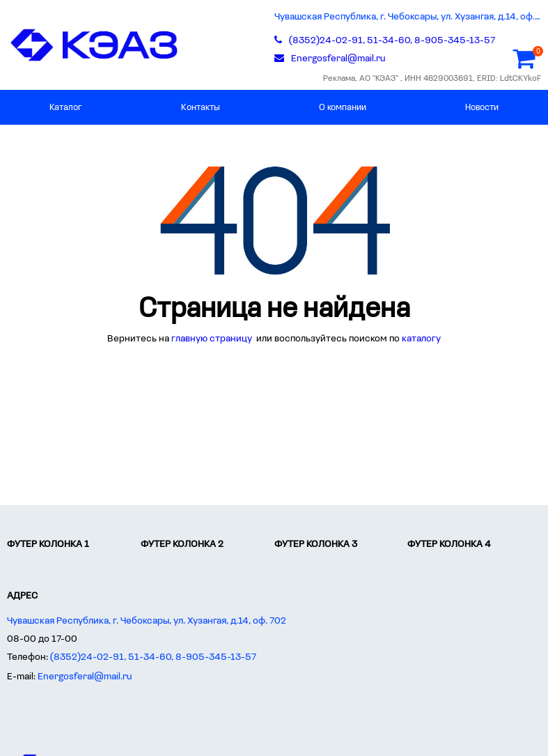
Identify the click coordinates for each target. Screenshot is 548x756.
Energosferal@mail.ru (85, 677)
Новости (482, 108)
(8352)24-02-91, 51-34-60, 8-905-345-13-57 (153, 657)
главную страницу (213, 339)
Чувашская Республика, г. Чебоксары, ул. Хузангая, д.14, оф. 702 (408, 17)
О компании (343, 108)
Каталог (66, 108)
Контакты (201, 108)
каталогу (421, 339)
